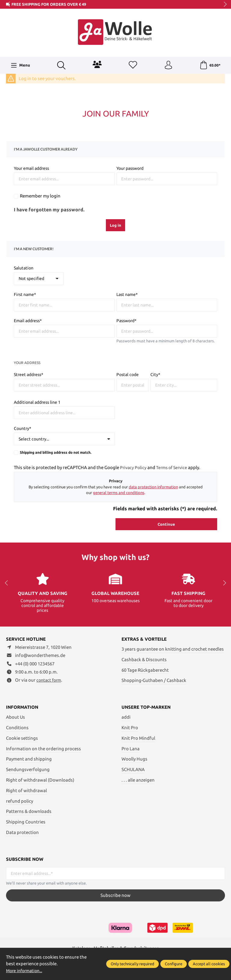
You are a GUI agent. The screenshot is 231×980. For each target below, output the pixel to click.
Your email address (31, 168)
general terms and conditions (119, 493)
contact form (50, 680)
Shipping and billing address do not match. (56, 452)
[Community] (97, 64)
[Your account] (168, 65)
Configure (174, 964)
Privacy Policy (134, 467)
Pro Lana (131, 749)
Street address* (29, 375)
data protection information (153, 487)
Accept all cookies (209, 964)
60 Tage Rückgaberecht (145, 670)
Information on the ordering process (43, 749)
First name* (25, 294)
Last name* (127, 294)
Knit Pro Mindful (138, 738)
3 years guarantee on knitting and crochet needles (173, 649)
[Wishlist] (132, 65)
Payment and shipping (29, 759)
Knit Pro (130, 728)
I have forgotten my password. (49, 210)
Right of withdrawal (26, 790)
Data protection (22, 832)
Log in (115, 225)
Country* (23, 428)
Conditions (17, 728)
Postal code (128, 375)
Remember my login (40, 196)
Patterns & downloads (29, 811)
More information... (26, 971)
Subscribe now (115, 895)
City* (155, 375)
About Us (15, 717)
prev (9, 5)
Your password (130, 168)
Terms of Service (174, 467)
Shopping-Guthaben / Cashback (154, 680)
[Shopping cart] (210, 65)
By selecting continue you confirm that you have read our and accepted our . (116, 490)
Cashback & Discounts (144, 660)
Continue (166, 524)
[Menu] (20, 65)
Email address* (28, 321)
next (223, 5)
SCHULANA (133, 769)
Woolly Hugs (134, 759)
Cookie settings (22, 738)
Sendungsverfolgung (28, 769)
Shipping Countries (26, 822)
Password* (126, 321)
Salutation (24, 268)
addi (126, 717)
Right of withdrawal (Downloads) (40, 780)
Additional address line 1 (37, 402)
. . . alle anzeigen (138, 780)
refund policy (20, 801)
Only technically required (132, 964)
